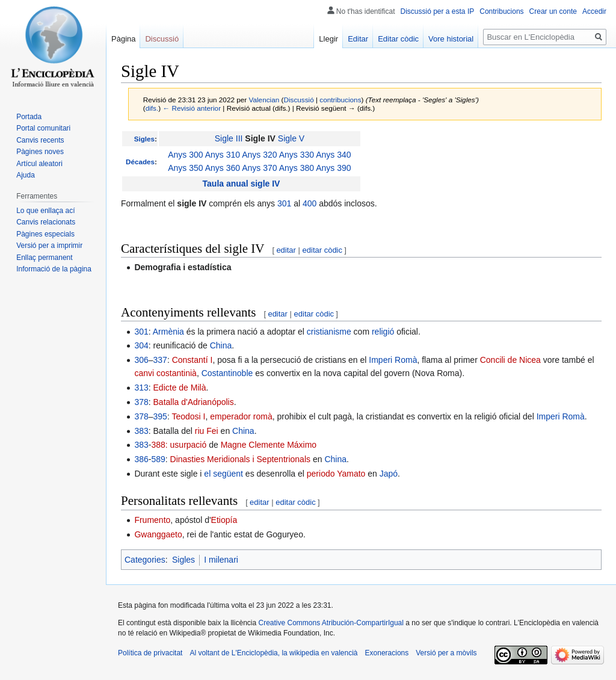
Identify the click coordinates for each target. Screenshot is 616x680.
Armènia (168, 332)
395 (160, 416)
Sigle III (229, 138)
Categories (145, 560)
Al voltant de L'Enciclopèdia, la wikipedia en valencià (273, 653)
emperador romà (241, 416)
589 (158, 459)
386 (141, 459)
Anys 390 (333, 168)
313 (141, 388)
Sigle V (291, 138)
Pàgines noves (40, 152)
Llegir (328, 39)
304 (141, 345)
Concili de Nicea (510, 360)
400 (310, 203)
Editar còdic (398, 39)
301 (284, 203)
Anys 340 (333, 155)
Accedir (594, 11)
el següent (223, 474)
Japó (389, 474)
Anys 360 (223, 168)
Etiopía (224, 520)
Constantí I (192, 360)
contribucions (340, 100)
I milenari (221, 560)
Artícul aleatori (39, 164)
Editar (358, 39)
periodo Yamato (336, 474)
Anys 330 (297, 155)
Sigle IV (260, 138)
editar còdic (322, 250)
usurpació (189, 445)
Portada (29, 117)
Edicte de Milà (180, 388)
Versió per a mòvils (446, 653)
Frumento (152, 520)
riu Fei (207, 431)
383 (141, 431)
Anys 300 (185, 155)
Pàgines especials (45, 234)
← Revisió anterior (192, 108)
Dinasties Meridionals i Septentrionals (240, 459)
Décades (140, 162)
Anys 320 (259, 155)
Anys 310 (223, 155)
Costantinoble (227, 373)
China (221, 345)
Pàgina (123, 39)
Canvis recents (40, 140)
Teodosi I (188, 416)
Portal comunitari (43, 128)
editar (286, 250)
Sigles (144, 139)
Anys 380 (297, 168)
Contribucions (501, 11)
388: (159, 445)
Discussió (298, 100)
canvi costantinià (165, 373)
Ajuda (26, 175)
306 (141, 360)
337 (160, 360)
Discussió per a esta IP (438, 11)
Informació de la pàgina (54, 269)
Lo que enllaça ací (45, 211)
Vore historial (451, 39)
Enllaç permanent (44, 258)
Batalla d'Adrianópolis (194, 402)
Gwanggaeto (158, 534)
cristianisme (329, 332)
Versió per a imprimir (49, 246)
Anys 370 (259, 168)
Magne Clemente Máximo (269, 445)
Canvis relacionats (46, 222)
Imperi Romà (393, 360)
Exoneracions (387, 653)
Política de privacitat (150, 653)
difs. (152, 108)
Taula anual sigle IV (242, 184)
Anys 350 (185, 168)
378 (141, 402)
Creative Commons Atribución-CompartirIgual (331, 623)
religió (383, 332)
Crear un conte (553, 11)
